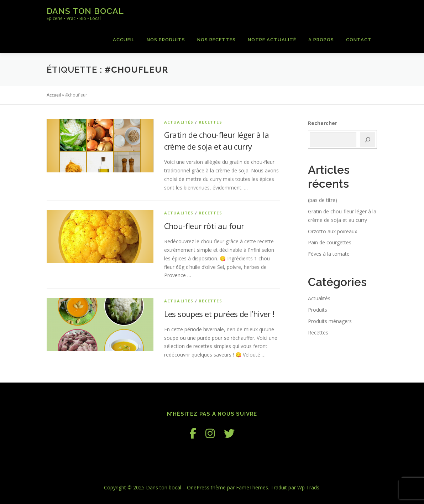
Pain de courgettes (330, 242)
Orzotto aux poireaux (333, 231)
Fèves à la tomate (329, 254)
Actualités (179, 122)
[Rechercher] (368, 139)
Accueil (124, 40)
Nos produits (166, 40)
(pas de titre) (323, 200)
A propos (321, 40)
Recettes (210, 122)
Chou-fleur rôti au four (204, 226)
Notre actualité (272, 40)
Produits (318, 310)
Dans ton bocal (85, 11)
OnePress (198, 487)
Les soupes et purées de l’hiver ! (219, 314)
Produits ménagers (330, 321)
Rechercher (323, 123)
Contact (359, 40)
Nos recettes (216, 40)
